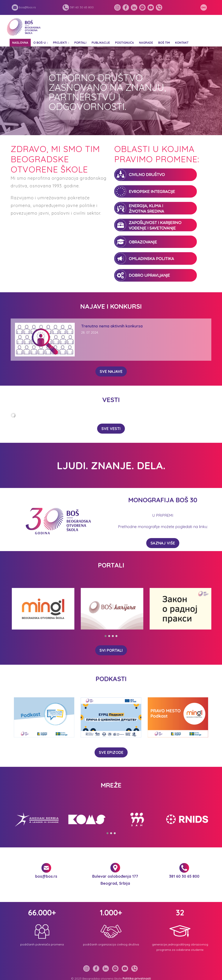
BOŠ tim (164, 43)
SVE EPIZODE (111, 752)
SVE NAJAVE (111, 371)
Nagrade (146, 43)
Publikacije (101, 43)
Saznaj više (163, 543)
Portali (80, 43)
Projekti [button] (60, 43)
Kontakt (182, 43)
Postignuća (124, 43)
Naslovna (20, 43)
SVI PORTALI (111, 650)
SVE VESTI (111, 429)
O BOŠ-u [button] (40, 43)
